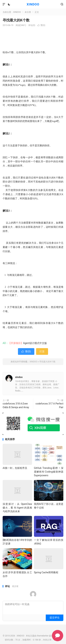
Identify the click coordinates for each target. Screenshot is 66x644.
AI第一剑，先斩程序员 (15, 468)
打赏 (42, 351)
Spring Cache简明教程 (46, 572)
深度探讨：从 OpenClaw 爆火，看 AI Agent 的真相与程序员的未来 (17, 508)
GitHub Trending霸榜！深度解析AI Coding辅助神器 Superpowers (49, 472)
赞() (41, 25)
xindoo (19, 377)
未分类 (28, 12)
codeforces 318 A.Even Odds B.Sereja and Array (16, 405)
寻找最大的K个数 (16, 20)
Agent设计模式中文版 (35, 343)
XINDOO (33, 4)
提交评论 (55, 618)
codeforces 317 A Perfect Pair (49, 405)
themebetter (43, 636)
